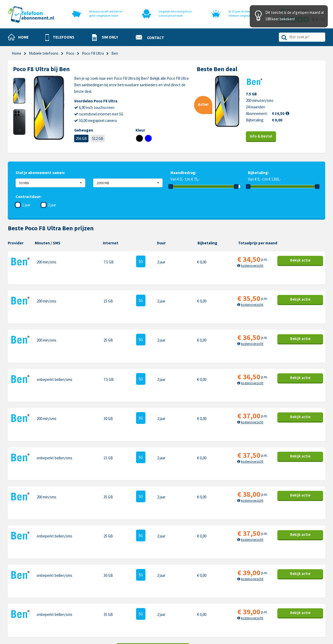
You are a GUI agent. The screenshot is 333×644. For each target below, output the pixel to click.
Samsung (232, 584)
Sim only (123, 584)
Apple (229, 576)
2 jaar (52, 205)
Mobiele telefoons (44, 53)
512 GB (98, 138)
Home (17, 53)
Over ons (124, 600)
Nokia (280, 584)
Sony (279, 600)
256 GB (81, 138)
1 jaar (26, 205)
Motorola (282, 576)
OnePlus (231, 592)
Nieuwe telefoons (131, 592)
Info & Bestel (261, 136)
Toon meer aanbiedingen (153, 525)
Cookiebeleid (177, 584)
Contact (173, 576)
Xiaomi (230, 608)
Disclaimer (175, 600)
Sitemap (173, 608)
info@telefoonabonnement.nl (42, 595)
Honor (280, 592)
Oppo (279, 608)
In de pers (124, 608)
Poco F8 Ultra (93, 53)
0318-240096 (34, 589)
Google (230, 600)
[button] (60, 38)
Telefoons (125, 576)
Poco (70, 53)
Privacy (172, 592)
